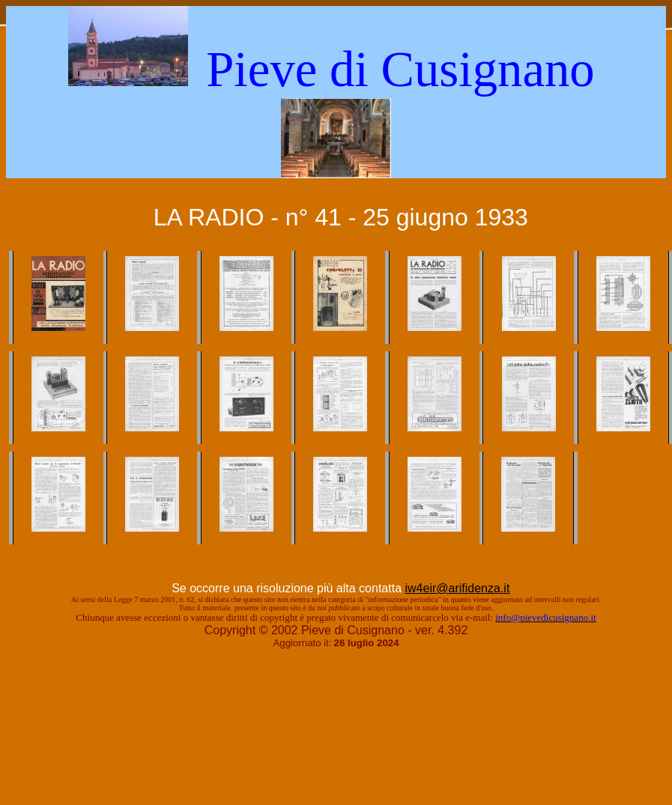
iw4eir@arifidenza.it (457, 588)
